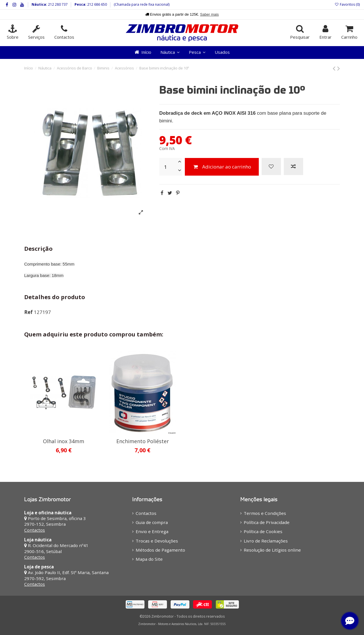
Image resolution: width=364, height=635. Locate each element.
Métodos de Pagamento (160, 550)
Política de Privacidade (267, 522)
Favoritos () (347, 4)
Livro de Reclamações (266, 541)
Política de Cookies (263, 531)
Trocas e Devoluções (157, 541)
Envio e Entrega (152, 531)
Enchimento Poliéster (143, 441)
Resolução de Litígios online (272, 550)
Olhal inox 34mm (64, 441)
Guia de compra (152, 522)
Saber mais (210, 14)
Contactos (35, 530)
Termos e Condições (265, 513)
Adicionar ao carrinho (222, 167)
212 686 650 (97, 4)
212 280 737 (57, 4)
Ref (28, 312)
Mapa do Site (149, 559)
